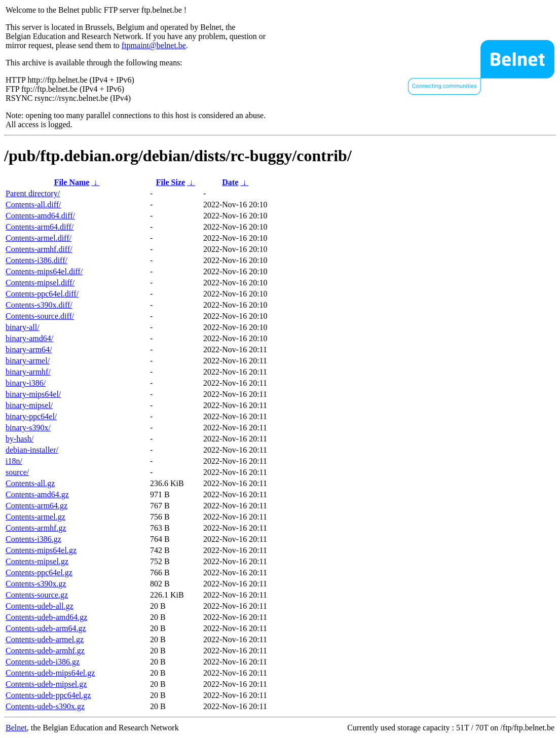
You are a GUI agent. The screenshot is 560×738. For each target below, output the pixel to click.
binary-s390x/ (28, 428)
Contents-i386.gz (33, 539)
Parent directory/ (33, 193)
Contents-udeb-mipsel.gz (46, 684)
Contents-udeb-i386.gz (43, 662)
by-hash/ (20, 439)
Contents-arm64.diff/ (40, 227)
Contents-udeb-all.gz (40, 606)
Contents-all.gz (30, 483)
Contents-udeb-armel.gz (45, 639)
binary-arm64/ (29, 349)
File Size (171, 182)
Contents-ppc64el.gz (39, 573)
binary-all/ (23, 327)
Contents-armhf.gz (36, 528)
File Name (72, 182)
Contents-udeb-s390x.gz (45, 706)
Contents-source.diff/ (40, 316)
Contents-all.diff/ (33, 205)
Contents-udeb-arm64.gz (46, 628)
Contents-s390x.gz (36, 584)
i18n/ (14, 461)
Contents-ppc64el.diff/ (42, 294)
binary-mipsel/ (29, 405)
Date (230, 182)
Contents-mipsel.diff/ (40, 283)
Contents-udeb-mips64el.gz (50, 673)
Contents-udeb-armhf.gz (45, 651)
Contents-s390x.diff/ (39, 305)
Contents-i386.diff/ (36, 260)
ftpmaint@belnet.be (154, 45)
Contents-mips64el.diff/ (44, 271)
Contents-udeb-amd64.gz (46, 617)
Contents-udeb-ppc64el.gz (48, 695)
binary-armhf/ (28, 372)
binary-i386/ (26, 383)
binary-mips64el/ (33, 394)
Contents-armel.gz (35, 517)
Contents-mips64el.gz (41, 550)
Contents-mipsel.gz (37, 561)
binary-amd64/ (29, 338)
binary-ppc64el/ (31, 416)
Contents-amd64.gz (37, 494)
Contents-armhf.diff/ (39, 249)
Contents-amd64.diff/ (40, 216)
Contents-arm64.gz (36, 506)
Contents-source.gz (37, 595)
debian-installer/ (32, 450)
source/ (17, 472)
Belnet (16, 728)
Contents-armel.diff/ (39, 238)
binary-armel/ (28, 361)
